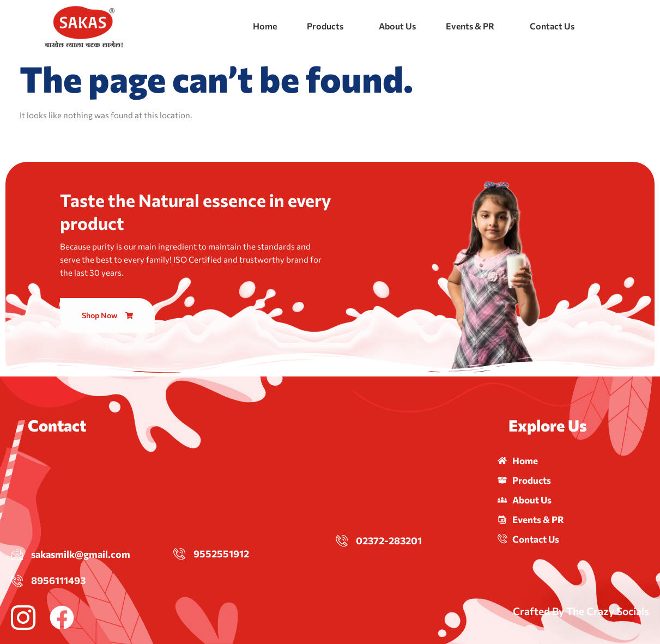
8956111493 (58, 580)
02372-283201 (389, 540)
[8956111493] (17, 581)
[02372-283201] (342, 540)
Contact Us (552, 26)
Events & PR (470, 26)
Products (325, 26)
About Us (397, 26)
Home (265, 26)
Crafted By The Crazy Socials (581, 611)
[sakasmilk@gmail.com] (17, 554)
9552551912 (221, 554)
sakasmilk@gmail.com (81, 554)
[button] (328, 26)
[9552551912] (179, 554)
